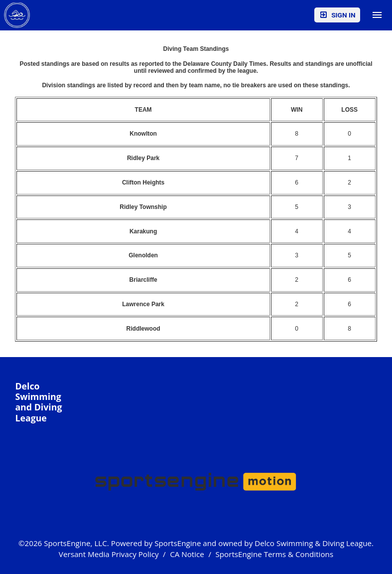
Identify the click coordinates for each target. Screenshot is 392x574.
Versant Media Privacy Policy (109, 554)
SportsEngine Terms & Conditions (274, 554)
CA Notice (187, 554)
